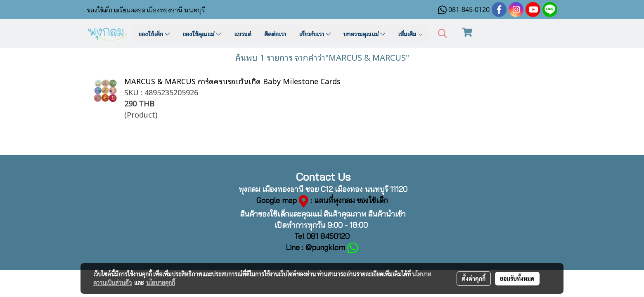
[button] (443, 34)
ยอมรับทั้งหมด (517, 278)
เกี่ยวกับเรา (315, 34)
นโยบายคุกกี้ (161, 283)
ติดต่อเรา (275, 34)
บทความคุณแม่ (364, 34)
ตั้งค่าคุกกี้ (474, 278)
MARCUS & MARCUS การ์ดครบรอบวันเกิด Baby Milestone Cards (232, 81)
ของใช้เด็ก (154, 34)
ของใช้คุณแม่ (202, 34)
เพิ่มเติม (411, 34)
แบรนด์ (243, 34)
